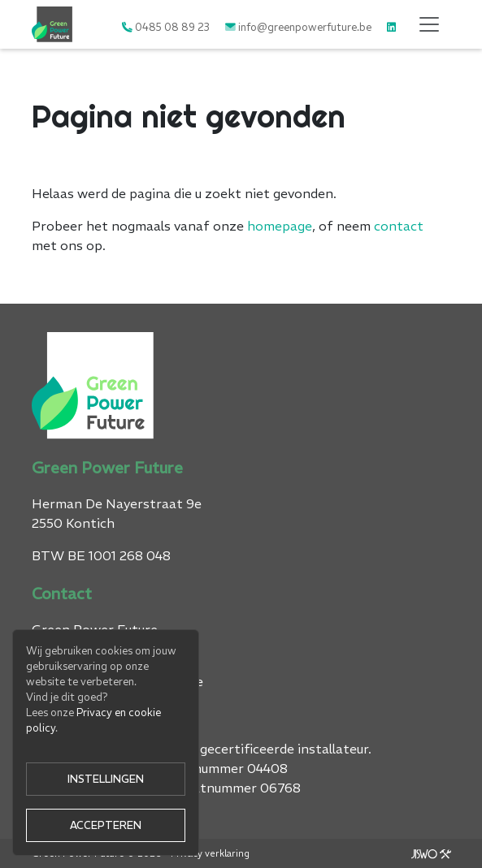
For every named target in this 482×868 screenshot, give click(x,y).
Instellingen (106, 779)
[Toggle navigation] (429, 24)
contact (399, 226)
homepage (280, 226)
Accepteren (106, 825)
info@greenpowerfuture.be (305, 27)
